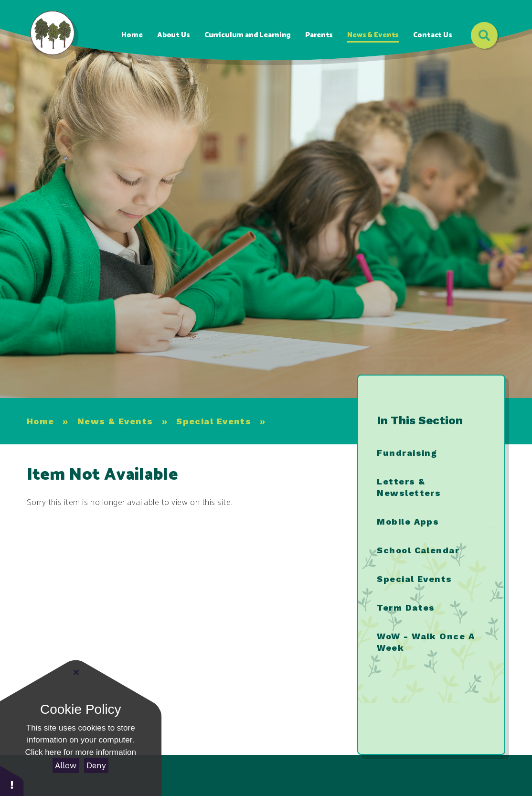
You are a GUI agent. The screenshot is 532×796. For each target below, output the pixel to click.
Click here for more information (81, 752)
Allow (66, 765)
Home (41, 421)
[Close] (76, 672)
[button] (12, 780)
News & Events (115, 421)
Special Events (214, 421)
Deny (96, 765)
